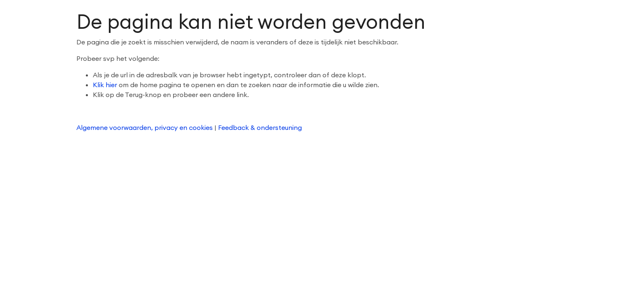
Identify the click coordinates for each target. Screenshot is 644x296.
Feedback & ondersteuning (260, 127)
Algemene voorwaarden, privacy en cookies (145, 127)
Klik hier (105, 85)
